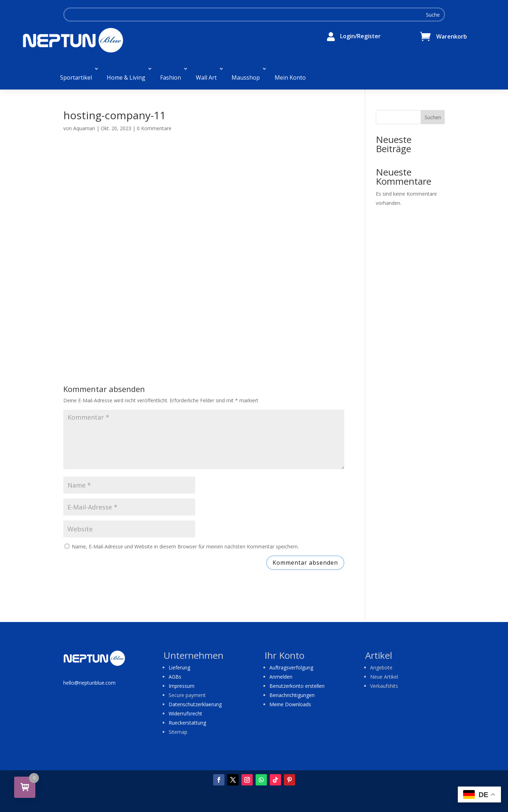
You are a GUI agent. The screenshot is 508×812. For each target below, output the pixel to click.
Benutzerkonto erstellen (297, 686)
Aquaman (84, 128)
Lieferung (179, 667)
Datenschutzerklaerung (195, 704)
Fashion (171, 77)
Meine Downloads (290, 704)
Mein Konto (290, 77)
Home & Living (126, 77)
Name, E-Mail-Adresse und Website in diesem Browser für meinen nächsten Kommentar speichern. (185, 546)
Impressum (182, 686)
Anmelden (281, 677)
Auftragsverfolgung (291, 667)
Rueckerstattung (187, 723)
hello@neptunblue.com (89, 683)
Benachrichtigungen (292, 695)
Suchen (433, 117)
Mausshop (246, 77)
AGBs (175, 677)
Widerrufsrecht (185, 713)
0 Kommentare (154, 128)
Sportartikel (76, 77)
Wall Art (206, 77)
